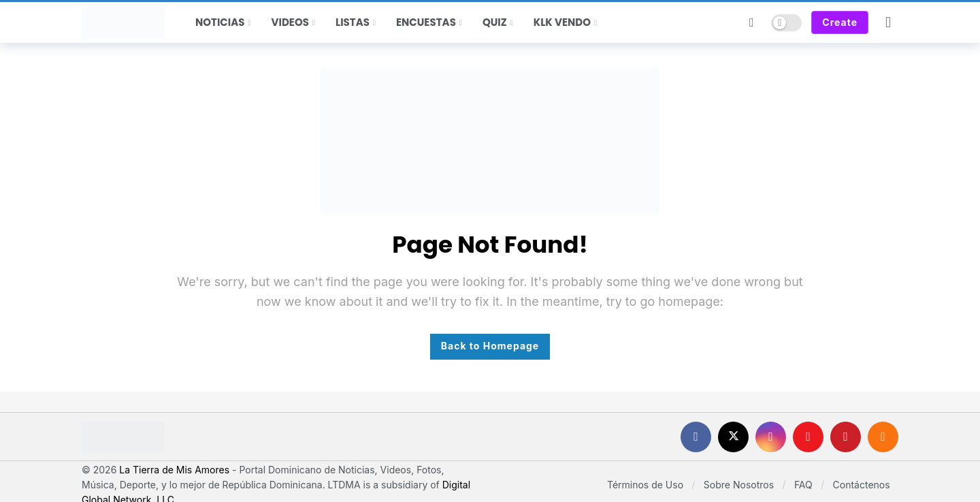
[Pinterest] (846, 437)
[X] (733, 437)
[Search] (751, 22)
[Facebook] (696, 437)
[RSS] (883, 437)
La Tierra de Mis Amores (174, 470)
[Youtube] (808, 437)
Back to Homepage (490, 346)
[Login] (888, 22)
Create (840, 22)
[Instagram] (771, 437)
